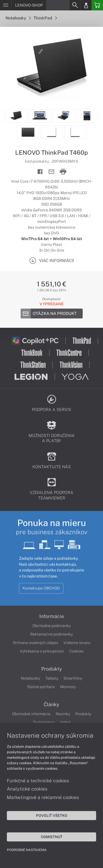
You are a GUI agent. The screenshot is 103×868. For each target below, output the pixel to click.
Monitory (68, 687)
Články (51, 705)
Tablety (52, 678)
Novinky (63, 714)
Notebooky (18, 18)
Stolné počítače (41, 687)
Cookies (76, 651)
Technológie (44, 722)
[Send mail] (51, 172)
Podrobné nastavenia (27, 850)
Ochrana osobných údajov (36, 643)
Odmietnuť (52, 837)
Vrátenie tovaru (77, 643)
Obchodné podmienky (52, 626)
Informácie (52, 616)
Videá (65, 722)
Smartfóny (73, 678)
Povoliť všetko (52, 815)
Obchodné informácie (31, 714)
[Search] (75, 5)
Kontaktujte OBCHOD (41, 588)
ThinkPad (45, 18)
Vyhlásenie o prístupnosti (42, 651)
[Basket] (97, 5)
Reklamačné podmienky (51, 634)
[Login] (86, 5)
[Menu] (6, 5)
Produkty (52, 669)
